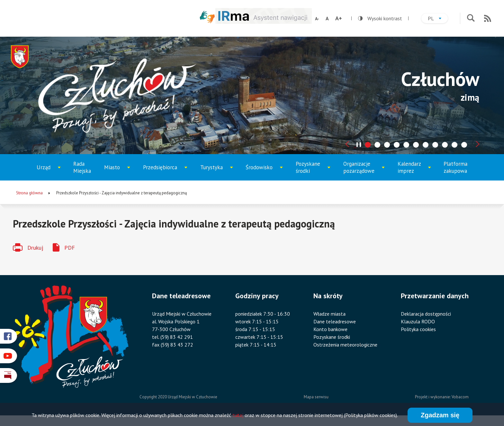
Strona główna (29, 193)
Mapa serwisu (316, 397)
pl (438, 19)
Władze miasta (329, 314)
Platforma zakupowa (455, 167)
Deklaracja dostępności (426, 314)
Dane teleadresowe (335, 321)
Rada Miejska (82, 167)
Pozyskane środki (313, 170)
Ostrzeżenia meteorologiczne (345, 345)
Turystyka (217, 172)
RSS (488, 18)
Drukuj (35, 248)
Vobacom (460, 397)
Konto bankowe (330, 329)
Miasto (119, 172)
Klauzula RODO (418, 321)
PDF (70, 248)
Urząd (51, 172)
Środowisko (263, 172)
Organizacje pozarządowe (362, 170)
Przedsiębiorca (162, 172)
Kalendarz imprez (414, 170)
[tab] (368, 145)
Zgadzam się (440, 416)
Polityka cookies (418, 329)
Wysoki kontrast (380, 18)
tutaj (238, 416)
